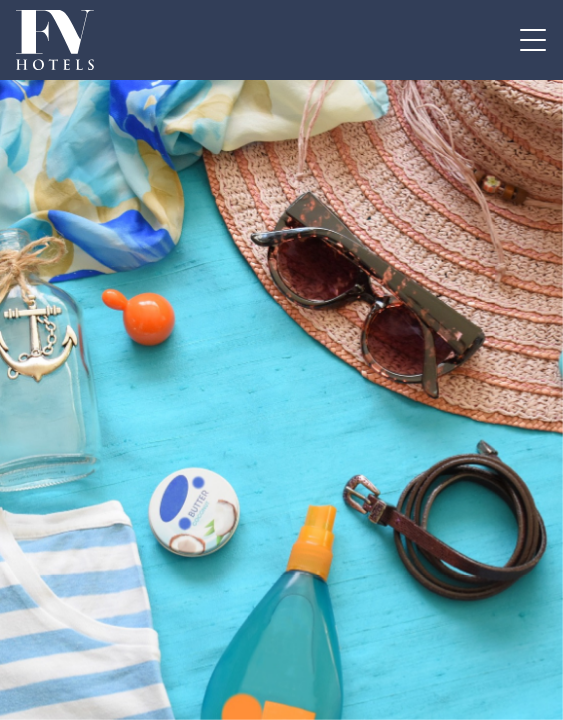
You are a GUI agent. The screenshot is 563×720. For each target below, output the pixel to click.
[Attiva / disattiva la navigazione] (533, 40)
